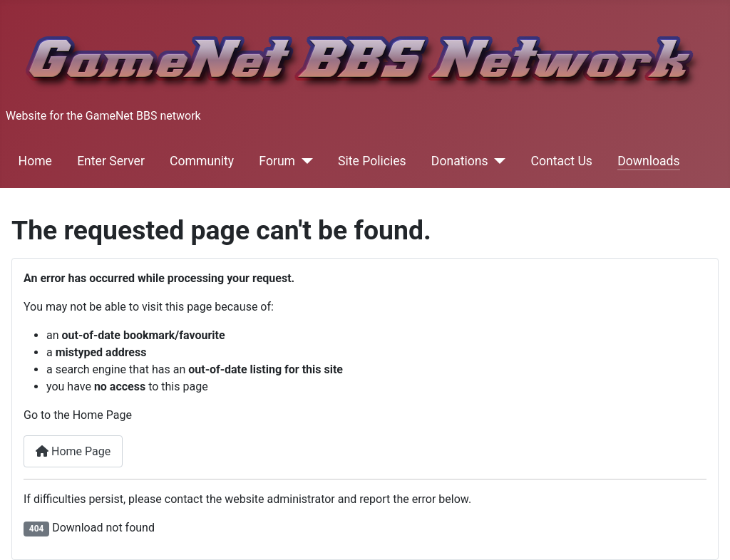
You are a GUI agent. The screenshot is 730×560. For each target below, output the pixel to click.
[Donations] (497, 161)
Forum (277, 161)
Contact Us (562, 161)
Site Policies (372, 161)
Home (35, 161)
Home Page (73, 451)
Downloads (648, 161)
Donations (460, 161)
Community (202, 161)
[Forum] (304, 161)
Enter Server (111, 161)
